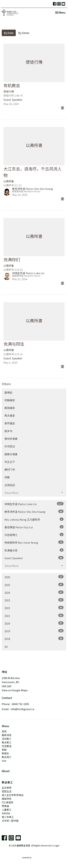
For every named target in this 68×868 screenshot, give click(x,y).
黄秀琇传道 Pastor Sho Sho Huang (34, 512)
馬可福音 (10, 423)
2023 (34, 600)
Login (56, 845)
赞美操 (5, 806)
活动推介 (7, 739)
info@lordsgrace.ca (22, 709)
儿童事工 (7, 810)
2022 (34, 608)
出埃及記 (10, 485)
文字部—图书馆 (10, 821)
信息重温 (7, 746)
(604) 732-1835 (20, 704)
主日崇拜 (7, 788)
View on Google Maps (15, 690)
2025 (34, 585)
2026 (34, 577)
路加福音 (10, 408)
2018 (34, 639)
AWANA (6, 813)
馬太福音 (10, 415)
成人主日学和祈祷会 (13, 795)
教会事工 (7, 742)
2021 (34, 616)
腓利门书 (10, 469)
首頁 (4, 731)
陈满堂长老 (34, 550)
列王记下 (10, 462)
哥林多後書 (11, 439)
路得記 (8, 392)
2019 (34, 631)
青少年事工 (8, 817)
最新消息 (7, 735)
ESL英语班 (8, 802)
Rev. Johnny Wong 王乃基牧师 (34, 519)
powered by (34, 857)
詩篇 (7, 477)
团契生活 (7, 791)
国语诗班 (7, 799)
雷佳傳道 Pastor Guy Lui (34, 527)
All (6, 647)
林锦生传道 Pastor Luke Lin (34, 504)
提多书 (8, 431)
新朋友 (5, 753)
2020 (34, 623)
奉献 (4, 750)
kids (4, 761)
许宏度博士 (34, 535)
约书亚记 (10, 446)
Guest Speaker (34, 558)
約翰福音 (10, 400)
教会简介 (7, 757)
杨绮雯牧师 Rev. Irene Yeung (34, 542)
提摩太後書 (11, 454)
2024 (34, 592)
